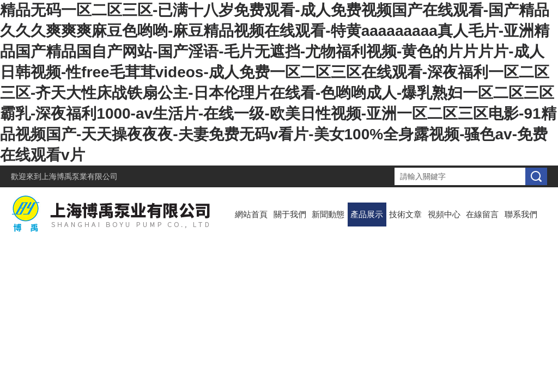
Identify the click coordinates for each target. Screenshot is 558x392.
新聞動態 (328, 214)
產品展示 (367, 214)
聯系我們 (521, 214)
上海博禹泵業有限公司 (80, 176)
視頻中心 (444, 214)
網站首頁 (251, 214)
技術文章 (405, 214)
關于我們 (290, 214)
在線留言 (482, 214)
